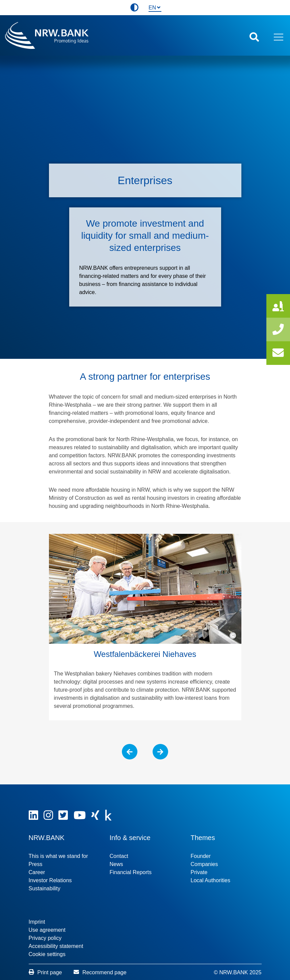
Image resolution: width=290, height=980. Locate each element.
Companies (204, 861)
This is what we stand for (58, 853)
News (116, 861)
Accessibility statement (56, 943)
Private (199, 869)
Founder (201, 853)
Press (36, 861)
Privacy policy (45, 935)
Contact (119, 853)
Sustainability (45, 885)
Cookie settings (47, 951)
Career (37, 869)
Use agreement (47, 927)
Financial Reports (131, 869)
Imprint (37, 918)
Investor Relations (50, 877)
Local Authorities (210, 877)
